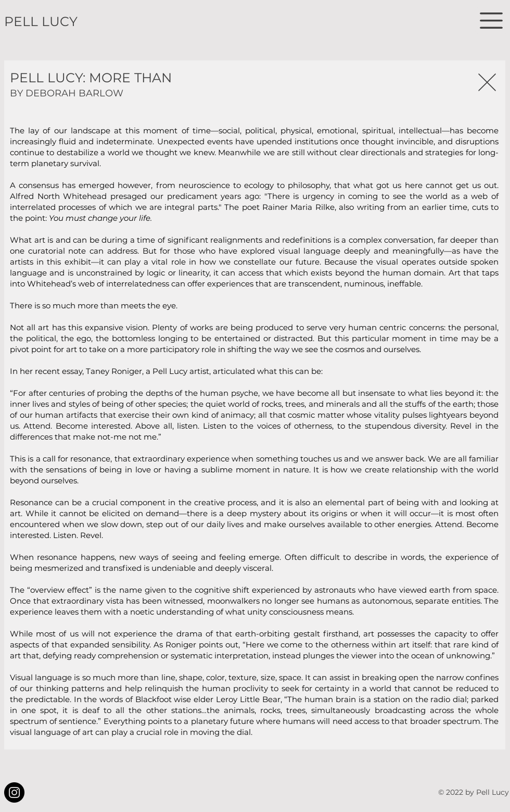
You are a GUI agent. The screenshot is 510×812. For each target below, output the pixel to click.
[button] (491, 21)
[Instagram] (14, 792)
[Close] (487, 82)
